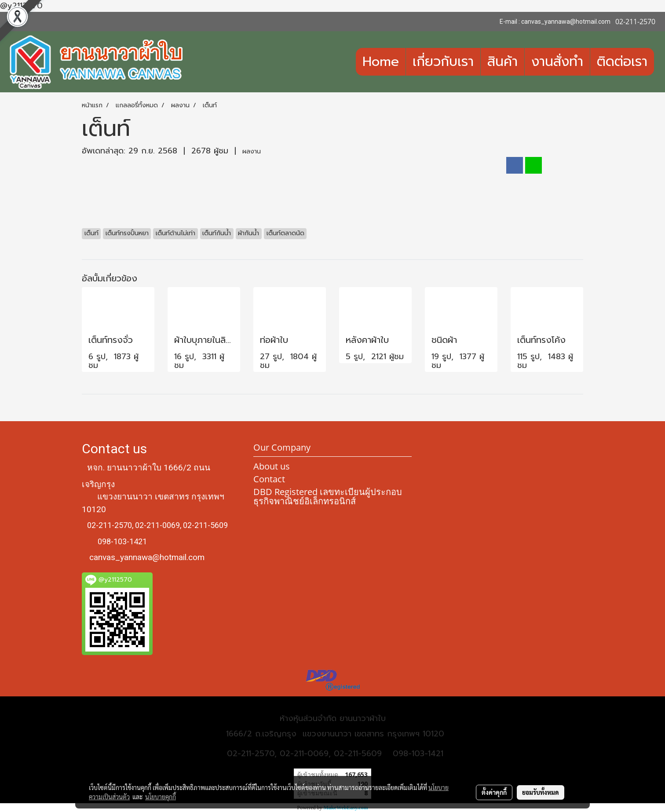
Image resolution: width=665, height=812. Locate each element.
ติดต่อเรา (622, 62)
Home (381, 62)
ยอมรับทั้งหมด (541, 792)
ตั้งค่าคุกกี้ (494, 792)
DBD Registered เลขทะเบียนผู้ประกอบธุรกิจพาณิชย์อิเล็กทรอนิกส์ (328, 496)
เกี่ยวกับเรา (443, 62)
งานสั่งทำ (557, 62)
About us (272, 466)
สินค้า (502, 62)
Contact (269, 479)
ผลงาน (252, 151)
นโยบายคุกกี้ (161, 797)
